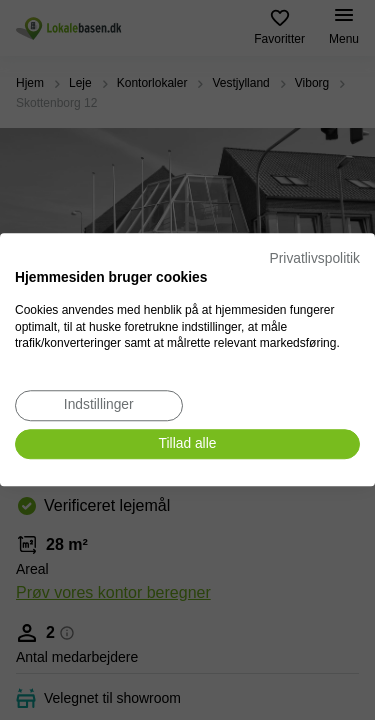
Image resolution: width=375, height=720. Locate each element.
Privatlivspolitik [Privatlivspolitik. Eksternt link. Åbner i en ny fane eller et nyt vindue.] (315, 258)
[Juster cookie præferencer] (99, 405)
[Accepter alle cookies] (187, 444)
